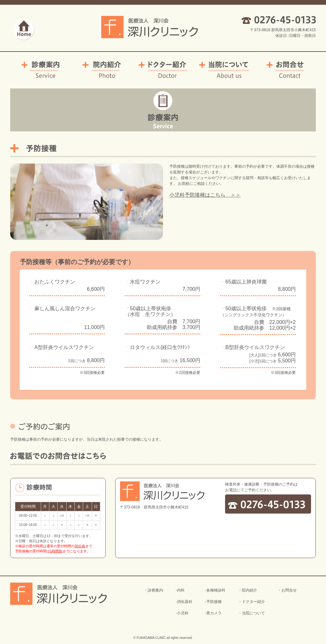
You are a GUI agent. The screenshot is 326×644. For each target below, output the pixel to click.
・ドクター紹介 (252, 602)
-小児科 (182, 613)
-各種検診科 (215, 590)
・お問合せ (287, 590)
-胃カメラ (213, 613)
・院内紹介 (248, 590)
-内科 (180, 590)
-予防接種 (213, 602)
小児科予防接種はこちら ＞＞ (205, 195)
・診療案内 (153, 590)
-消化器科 (184, 602)
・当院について (252, 613)
